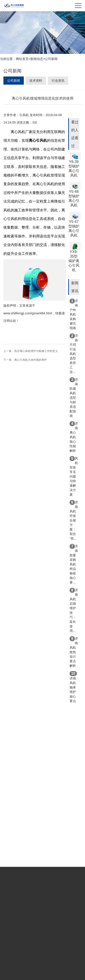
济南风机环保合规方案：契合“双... (74, 520)
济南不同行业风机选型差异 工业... (74, 354)
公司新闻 (51, 59)
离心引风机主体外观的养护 (31, 360)
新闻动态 (37, 59)
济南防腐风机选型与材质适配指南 (74, 397)
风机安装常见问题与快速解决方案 (74, 476)
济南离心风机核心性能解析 (74, 437)
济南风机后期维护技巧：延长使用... (74, 610)
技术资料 (36, 81)
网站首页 (22, 59)
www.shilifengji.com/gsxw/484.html (28, 313)
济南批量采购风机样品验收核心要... (74, 564)
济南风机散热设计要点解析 (74, 652)
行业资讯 (58, 81)
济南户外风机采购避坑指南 (74, 314)
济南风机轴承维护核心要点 (73, 687)
